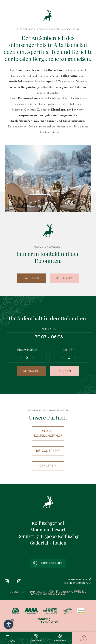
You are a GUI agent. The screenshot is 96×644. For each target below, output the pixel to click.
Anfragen (31, 371)
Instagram (65, 278)
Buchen (65, 371)
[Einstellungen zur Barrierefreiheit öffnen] (8, 624)
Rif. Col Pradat (48, 451)
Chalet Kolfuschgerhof (48, 434)
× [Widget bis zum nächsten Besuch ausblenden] (12, 620)
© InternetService (80, 580)
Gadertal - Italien (48, 543)
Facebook (31, 278)
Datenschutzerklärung (48, 595)
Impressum (37, 592)
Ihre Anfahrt (48, 564)
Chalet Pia (48, 466)
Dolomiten (17, 592)
